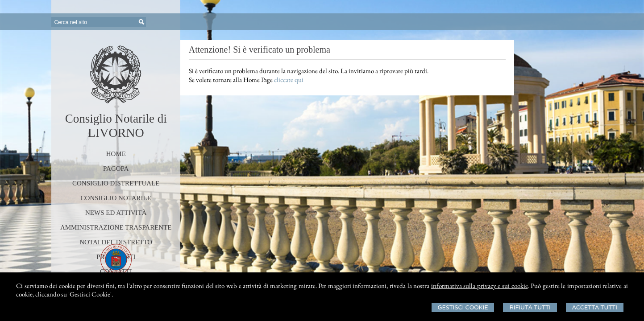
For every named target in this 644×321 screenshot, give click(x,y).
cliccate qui (289, 80)
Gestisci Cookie (463, 307)
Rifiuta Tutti (530, 307)
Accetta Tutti (595, 307)
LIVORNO (116, 133)
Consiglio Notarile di (116, 119)
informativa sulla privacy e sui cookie (480, 286)
